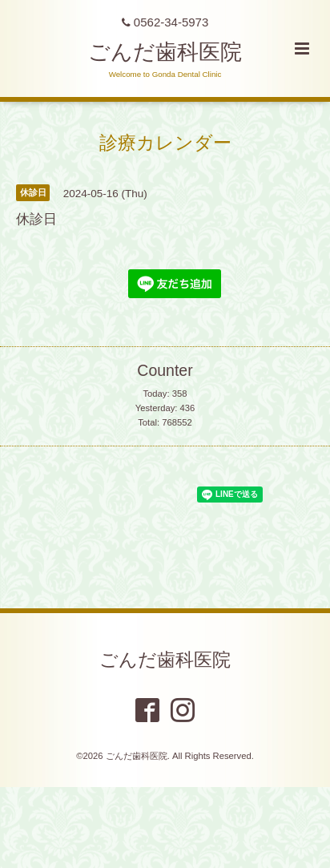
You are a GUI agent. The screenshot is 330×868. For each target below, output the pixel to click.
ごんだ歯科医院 (165, 52)
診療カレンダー (165, 142)
